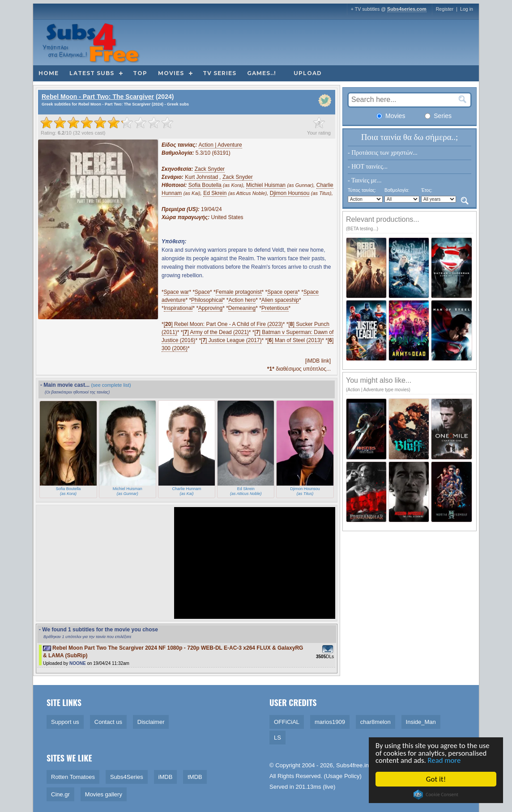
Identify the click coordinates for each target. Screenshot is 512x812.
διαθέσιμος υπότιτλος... (299, 369)
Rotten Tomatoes (73, 777)
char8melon (375, 722)
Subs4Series (127, 777)
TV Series (220, 73)
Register (445, 9)
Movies (171, 73)
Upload (308, 73)
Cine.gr (60, 794)
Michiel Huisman (266, 185)
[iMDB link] (318, 361)
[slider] (107, 123)
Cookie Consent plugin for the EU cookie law (436, 795)
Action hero (242, 300)
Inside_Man (421, 722)
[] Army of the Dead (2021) (215, 332)
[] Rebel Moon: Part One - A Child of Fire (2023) (223, 324)
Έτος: (427, 190)
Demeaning (242, 308)
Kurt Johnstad (201, 177)
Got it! (436, 779)
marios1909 (330, 722)
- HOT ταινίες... (368, 167)
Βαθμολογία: (397, 190)
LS (277, 738)
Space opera (282, 292)
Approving (210, 308)
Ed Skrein (215, 193)
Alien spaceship (280, 300)
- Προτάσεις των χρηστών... (383, 153)
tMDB (195, 777)
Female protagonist (239, 292)
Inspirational (178, 308)
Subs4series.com (407, 9)
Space (202, 292)
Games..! (262, 73)
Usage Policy (343, 776)
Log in (467, 9)
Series (438, 116)
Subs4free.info (355, 765)
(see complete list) (111, 385)
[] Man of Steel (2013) (294, 340)
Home (49, 73)
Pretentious (275, 308)
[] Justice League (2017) (231, 340)
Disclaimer (151, 722)
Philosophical (207, 300)
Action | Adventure (220, 145)
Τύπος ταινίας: (362, 190)
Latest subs (92, 73)
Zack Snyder (210, 169)
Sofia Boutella (205, 185)
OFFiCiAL (287, 722)
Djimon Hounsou (290, 193)
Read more (446, 760)
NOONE (78, 663)
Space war (177, 292)
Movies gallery (104, 794)
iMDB (166, 777)
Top (140, 73)
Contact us (108, 722)
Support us (65, 722)
